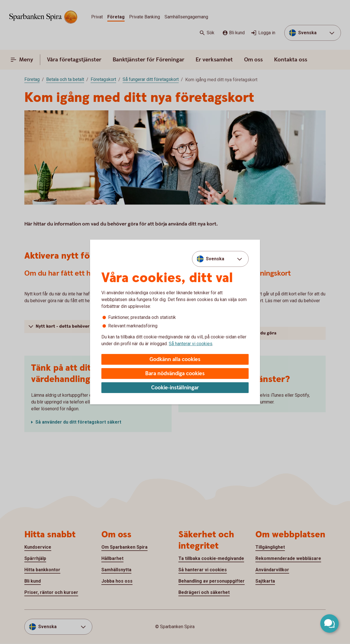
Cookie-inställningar (175, 388)
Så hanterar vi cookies (191, 344)
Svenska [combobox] (215, 259)
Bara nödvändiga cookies (175, 374)
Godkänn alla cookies (175, 359)
